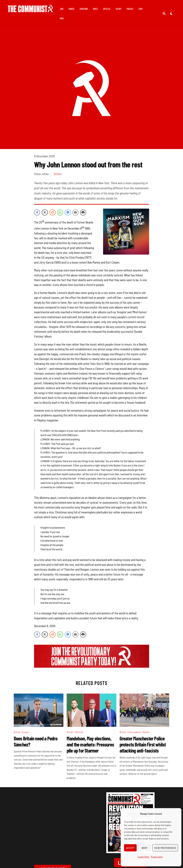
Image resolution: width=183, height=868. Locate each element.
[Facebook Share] (37, 212)
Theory (121, 9)
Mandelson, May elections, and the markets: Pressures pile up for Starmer (90, 744)
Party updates (134, 732)
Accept (130, 848)
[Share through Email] (75, 212)
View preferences (165, 848)
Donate (74, 9)
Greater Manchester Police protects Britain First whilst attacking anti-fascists (143, 744)
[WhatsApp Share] (60, 212)
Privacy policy (157, 857)
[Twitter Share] (45, 212)
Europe (25, 732)
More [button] (73, 18)
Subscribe (86, 9)
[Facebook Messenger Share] (68, 212)
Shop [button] (64, 18)
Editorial (79, 732)
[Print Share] (83, 212)
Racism (146, 732)
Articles (109, 9)
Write (98, 9)
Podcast (132, 9)
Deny (145, 848)
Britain (58, 174)
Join (64, 9)
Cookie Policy (144, 857)
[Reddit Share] (52, 212)
